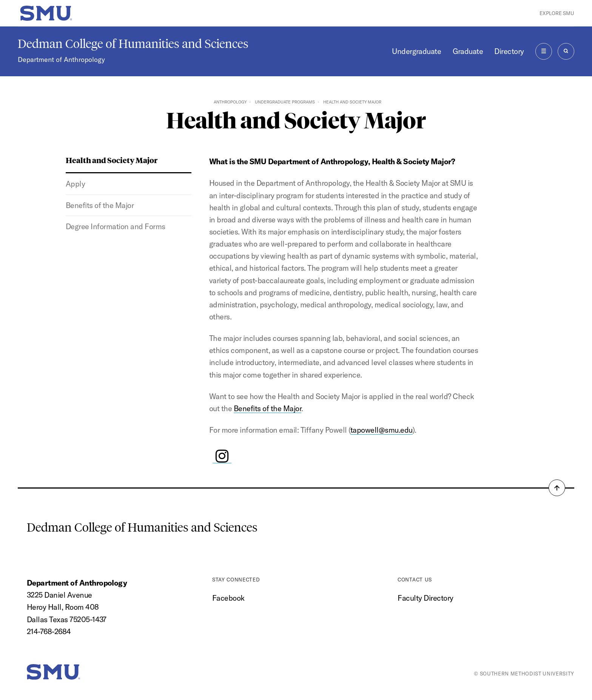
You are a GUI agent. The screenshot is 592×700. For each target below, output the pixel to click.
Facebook (228, 598)
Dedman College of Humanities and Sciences (133, 44)
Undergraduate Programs (285, 102)
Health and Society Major (112, 160)
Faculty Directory (425, 598)
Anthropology (230, 102)
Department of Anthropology (61, 59)
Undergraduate (416, 51)
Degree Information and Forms (116, 226)
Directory (509, 51)
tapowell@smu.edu (382, 430)
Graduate (468, 51)
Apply (76, 184)
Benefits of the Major (100, 205)
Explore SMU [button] (557, 13)
